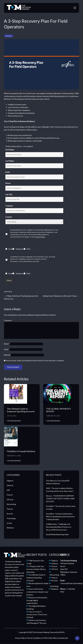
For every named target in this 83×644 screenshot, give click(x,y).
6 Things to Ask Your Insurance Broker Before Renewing (36, 569)
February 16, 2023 (53, 416)
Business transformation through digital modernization (37, 600)
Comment (8, 320)
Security (10, 514)
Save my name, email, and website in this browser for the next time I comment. (35, 361)
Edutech (10, 485)
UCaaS (9, 523)
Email (8, 172)
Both (29, 249)
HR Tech (10, 500)
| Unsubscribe (63, 638)
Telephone (20, 249)
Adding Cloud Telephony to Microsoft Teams (60, 296)
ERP (8, 490)
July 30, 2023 (12, 416)
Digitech (10, 481)
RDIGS (62, 632)
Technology (11, 518)
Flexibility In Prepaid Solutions (21, 451)
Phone (8, 183)
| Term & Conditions (34, 638)
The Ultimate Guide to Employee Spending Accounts (21, 410)
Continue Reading (14, 421)
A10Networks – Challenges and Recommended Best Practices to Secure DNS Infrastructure (59, 527)
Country (9, 217)
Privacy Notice (40, 237)
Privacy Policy (21, 638)
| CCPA (44, 638)
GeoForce (8, 292)
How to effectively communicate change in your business (37, 592)
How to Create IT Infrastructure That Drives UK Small (37, 615)
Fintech (9, 36)
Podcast (10, 509)
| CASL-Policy (52, 638)
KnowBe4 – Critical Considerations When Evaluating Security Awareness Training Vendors (60, 517)
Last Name (10, 161)
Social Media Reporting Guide (57, 534)
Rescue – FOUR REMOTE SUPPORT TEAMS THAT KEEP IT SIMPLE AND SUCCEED (60, 499)
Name (7, 344)
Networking (11, 504)
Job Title (9, 194)
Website (7, 355)
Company (10, 206)
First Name (10, 150)
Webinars (10, 528)
